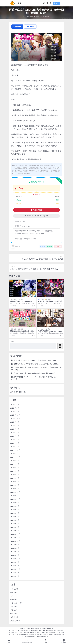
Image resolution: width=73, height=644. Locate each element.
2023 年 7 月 (15, 510)
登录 (56, 3)
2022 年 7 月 (15, 552)
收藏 (50, 247)
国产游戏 (14, 600)
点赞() (58, 247)
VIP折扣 (37, 194)
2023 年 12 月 (15, 492)
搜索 (12, 342)
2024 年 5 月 (15, 474)
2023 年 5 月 (15, 517)
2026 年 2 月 (15, 408)
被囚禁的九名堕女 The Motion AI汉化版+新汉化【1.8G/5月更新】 (22, 302)
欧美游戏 (14, 614)
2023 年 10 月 (15, 499)
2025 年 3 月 (15, 439)
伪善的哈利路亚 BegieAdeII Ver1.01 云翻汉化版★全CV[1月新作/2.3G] (50, 332)
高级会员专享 (15, 621)
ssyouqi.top (38, 629)
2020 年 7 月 (15, 573)
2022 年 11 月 (15, 538)
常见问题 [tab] (30, 27)
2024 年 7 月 (15, 467)
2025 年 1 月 (15, 446)
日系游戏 (46, 16)
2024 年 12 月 (15, 450)
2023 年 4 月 (15, 520)
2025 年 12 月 (15, 415)
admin (16, 247)
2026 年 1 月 (15, 411)
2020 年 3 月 (15, 576)
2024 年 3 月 (15, 481)
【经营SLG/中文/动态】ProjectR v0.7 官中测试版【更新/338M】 (34, 360)
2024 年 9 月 (15, 460)
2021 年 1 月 (15, 566)
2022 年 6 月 (15, 555)
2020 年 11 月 (15, 569)
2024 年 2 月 (15, 485)
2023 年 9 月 (15, 503)
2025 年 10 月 (15, 418)
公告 (12, 596)
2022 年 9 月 (15, 545)
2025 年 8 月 (15, 422)
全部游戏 (39, 16)
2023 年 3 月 (15, 524)
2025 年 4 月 (15, 436)
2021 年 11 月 (15, 559)
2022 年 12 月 (15, 534)
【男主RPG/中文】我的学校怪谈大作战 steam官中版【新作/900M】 (35, 364)
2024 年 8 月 (15, 464)
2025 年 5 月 (15, 432)
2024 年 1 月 (15, 488)
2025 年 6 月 (15, 429)
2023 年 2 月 (15, 527)
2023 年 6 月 (15, 513)
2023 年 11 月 (15, 496)
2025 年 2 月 (15, 443)
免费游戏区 (14, 589)
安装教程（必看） (17, 603)
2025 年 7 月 (15, 425)
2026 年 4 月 (15, 404)
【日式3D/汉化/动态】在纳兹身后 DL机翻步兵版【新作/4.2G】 (33, 373)
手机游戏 (14, 607)
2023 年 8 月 (15, 506)
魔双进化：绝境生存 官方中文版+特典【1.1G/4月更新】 (50, 302)
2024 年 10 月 (15, 457)
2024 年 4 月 (15, 478)
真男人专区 (14, 617)
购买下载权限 (37, 210)
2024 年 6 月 (15, 471)
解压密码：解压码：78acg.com (36, 216)
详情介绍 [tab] (17, 27)
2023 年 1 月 (15, 531)
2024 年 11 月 (15, 453)
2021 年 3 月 (15, 562)
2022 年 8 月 (15, 548)
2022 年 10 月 (15, 541)
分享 (43, 247)
